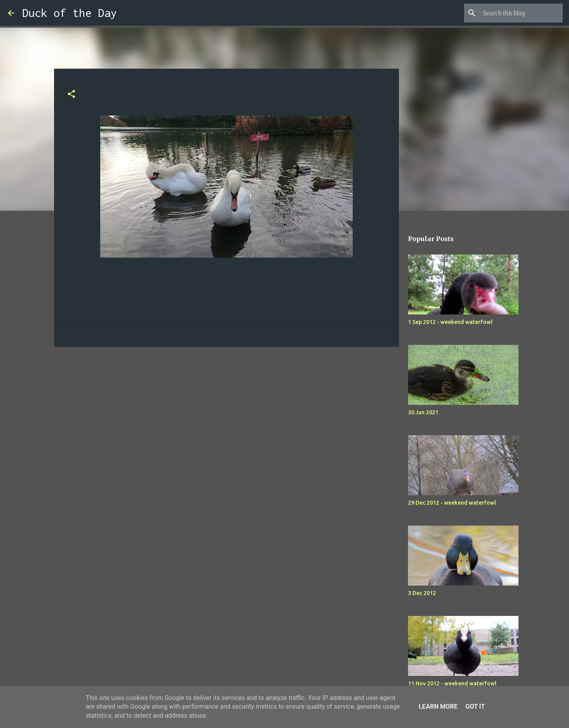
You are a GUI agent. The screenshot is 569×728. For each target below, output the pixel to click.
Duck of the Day (69, 13)
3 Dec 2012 (422, 593)
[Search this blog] (521, 13)
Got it (475, 706)
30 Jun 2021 (423, 412)
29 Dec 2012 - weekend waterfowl (452, 503)
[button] (71, 95)
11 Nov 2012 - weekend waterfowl (452, 683)
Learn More (438, 706)
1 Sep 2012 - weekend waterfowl (450, 322)
